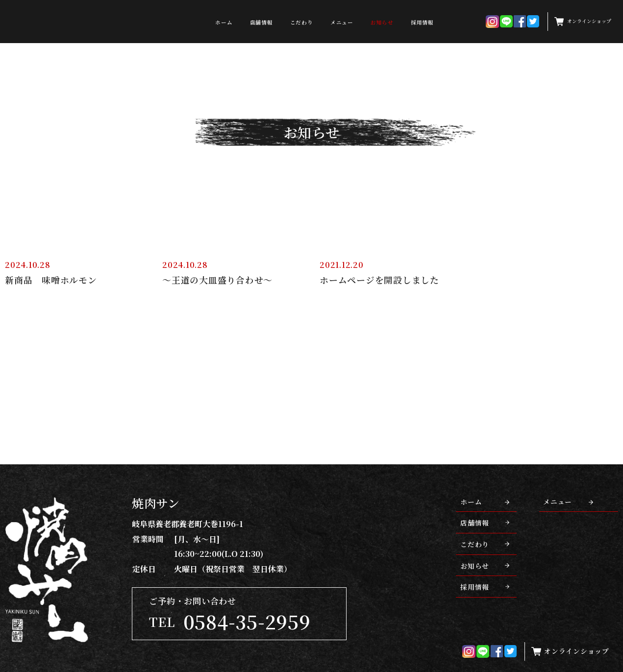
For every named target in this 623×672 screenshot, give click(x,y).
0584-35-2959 (247, 621)
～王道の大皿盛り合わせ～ (217, 280)
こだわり (302, 22)
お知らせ (382, 22)
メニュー (342, 22)
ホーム (224, 22)
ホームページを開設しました (379, 280)
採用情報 (422, 22)
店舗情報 (262, 22)
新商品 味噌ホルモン (51, 280)
